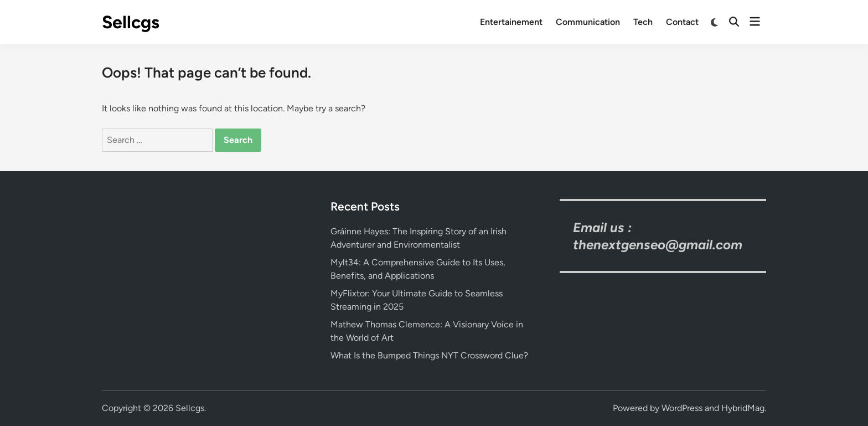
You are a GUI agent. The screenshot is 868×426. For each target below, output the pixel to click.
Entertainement (511, 22)
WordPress (682, 408)
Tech (643, 22)
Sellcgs (131, 22)
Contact (682, 22)
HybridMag (743, 408)
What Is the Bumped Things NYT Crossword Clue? (429, 355)
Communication (588, 22)
